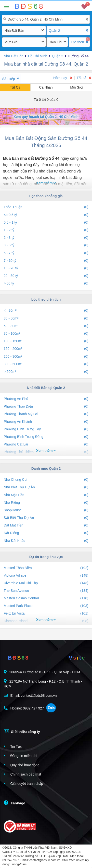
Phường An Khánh (46, 422)
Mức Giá (11, 42)
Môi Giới (77, 87)
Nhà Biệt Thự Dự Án (46, 487)
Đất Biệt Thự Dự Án (46, 518)
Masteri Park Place (46, 606)
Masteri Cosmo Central (46, 598)
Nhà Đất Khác (46, 541)
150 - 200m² (46, 349)
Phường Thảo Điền (46, 406)
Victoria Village (46, 576)
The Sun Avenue (46, 591)
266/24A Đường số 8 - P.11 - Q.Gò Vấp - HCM (42, 672)
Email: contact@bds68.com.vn (30, 695)
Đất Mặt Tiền (46, 525)
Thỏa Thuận (46, 207)
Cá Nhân (46, 87)
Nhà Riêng (46, 503)
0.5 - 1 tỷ (46, 223)
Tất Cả (15, 87)
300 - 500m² (46, 364)
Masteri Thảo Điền (46, 568)
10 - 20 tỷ (46, 268)
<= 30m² (46, 311)
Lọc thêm (78, 42)
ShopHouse (46, 510)
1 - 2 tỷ (46, 230)
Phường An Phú (46, 399)
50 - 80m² (46, 326)
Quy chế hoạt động (22, 765)
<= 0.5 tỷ (46, 215)
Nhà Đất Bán (14, 31)
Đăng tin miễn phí (20, 756)
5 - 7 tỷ (46, 253)
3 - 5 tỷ (46, 245)
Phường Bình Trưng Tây (46, 429)
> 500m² (46, 372)
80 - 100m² (46, 334)
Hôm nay (63, 78)
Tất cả (84, 78)
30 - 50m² (46, 318)
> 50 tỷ (46, 283)
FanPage (14, 803)
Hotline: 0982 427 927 (24, 708)
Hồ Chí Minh (38, 56)
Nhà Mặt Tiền (46, 495)
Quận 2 (54, 31)
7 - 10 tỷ (46, 261)
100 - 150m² (46, 341)
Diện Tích (56, 42)
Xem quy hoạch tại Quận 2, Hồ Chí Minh (46, 117)
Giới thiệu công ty (22, 731)
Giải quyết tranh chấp (23, 783)
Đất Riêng (46, 533)
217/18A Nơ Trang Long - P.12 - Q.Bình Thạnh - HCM (43, 684)
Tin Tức (13, 746)
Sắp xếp (9, 79)
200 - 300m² (46, 357)
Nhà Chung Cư (46, 480)
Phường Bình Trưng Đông (46, 437)
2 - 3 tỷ (46, 238)
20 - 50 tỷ (46, 276)
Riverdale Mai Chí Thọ (46, 583)
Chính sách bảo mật (22, 774)
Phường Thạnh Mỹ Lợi (46, 414)
